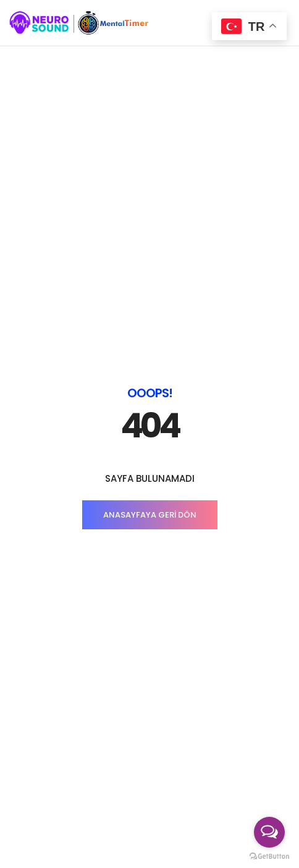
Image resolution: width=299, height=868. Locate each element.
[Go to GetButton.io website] (269, 856)
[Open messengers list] (269, 832)
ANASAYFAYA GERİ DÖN (150, 303)
